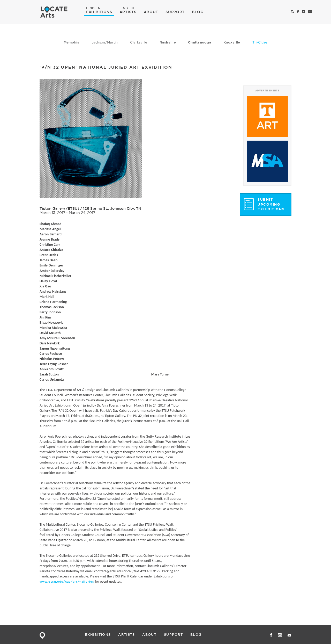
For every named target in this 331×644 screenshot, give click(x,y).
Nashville (168, 42)
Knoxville (232, 42)
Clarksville (139, 42)
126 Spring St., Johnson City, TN (112, 208)
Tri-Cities (260, 42)
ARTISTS (128, 12)
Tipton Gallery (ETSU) (59, 208)
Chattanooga (200, 42)
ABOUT (151, 12)
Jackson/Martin (105, 42)
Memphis (72, 42)
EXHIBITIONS (99, 12)
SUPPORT (175, 12)
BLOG (198, 12)
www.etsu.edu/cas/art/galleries (67, 582)
